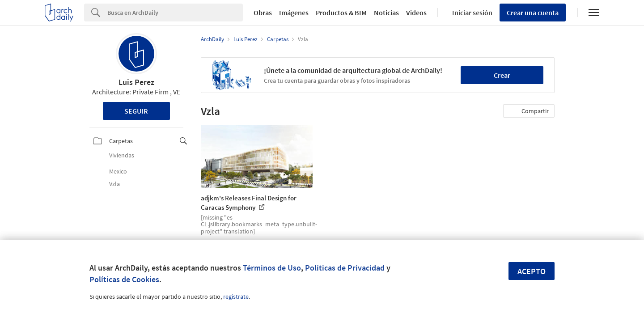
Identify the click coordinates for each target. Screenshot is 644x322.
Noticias (386, 13)
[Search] (175, 13)
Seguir (136, 111)
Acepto (532, 271)
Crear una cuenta (533, 13)
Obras (263, 13)
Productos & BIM (341, 13)
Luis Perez (136, 82)
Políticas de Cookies (124, 279)
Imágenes (294, 13)
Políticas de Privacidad (345, 268)
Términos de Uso (272, 268)
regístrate (236, 297)
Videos (416, 13)
